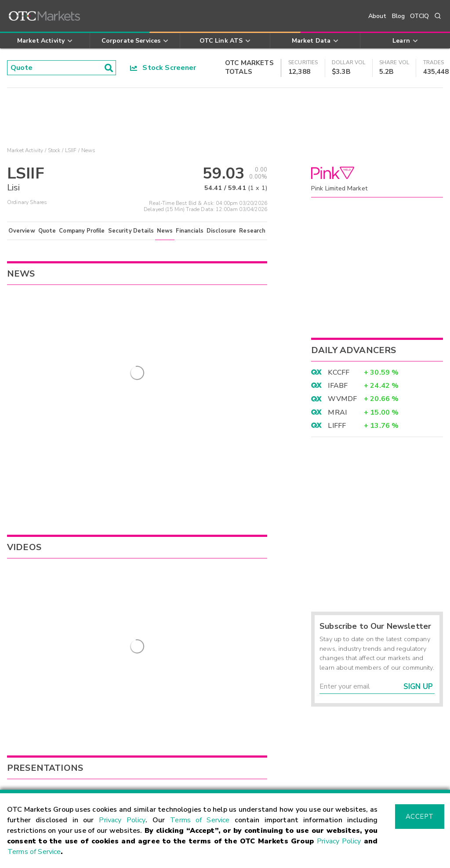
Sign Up (418, 687)
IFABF (338, 386)
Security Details (131, 231)
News (165, 231)
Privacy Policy (122, 820)
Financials (190, 231)
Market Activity (25, 150)
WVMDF (342, 399)
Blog (399, 16)
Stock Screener (163, 68)
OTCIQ (419, 16)
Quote (47, 231)
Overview (22, 231)
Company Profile (82, 231)
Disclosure (221, 231)
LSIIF (71, 150)
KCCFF (339, 372)
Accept (420, 817)
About (377, 16)
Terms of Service (200, 820)
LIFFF (337, 426)
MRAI (337, 412)
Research (252, 231)
